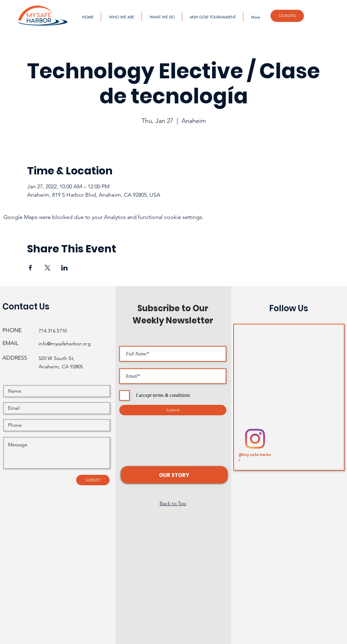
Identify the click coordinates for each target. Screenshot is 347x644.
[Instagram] (255, 439)
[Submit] (173, 410)
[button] (174, 475)
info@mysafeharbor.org (65, 344)
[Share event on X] (47, 268)
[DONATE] (287, 16)
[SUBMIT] (93, 480)
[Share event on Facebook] (30, 268)
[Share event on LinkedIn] (64, 268)
